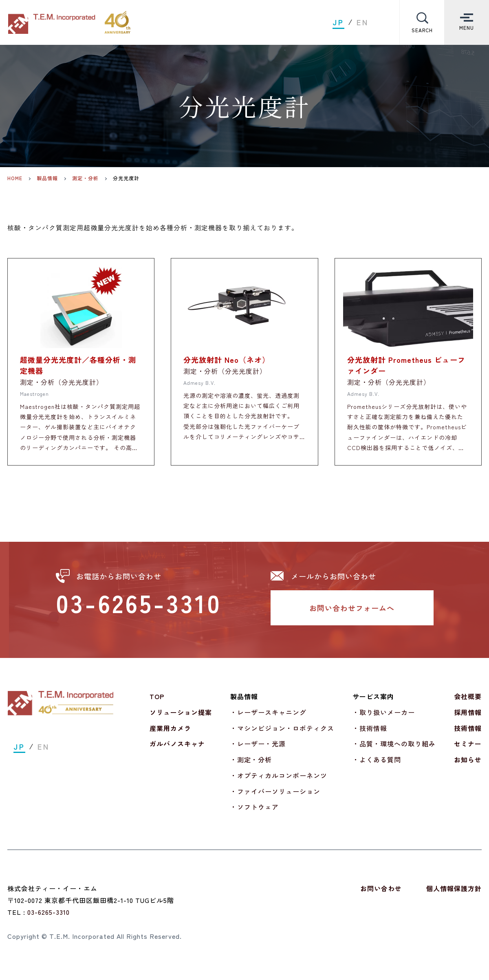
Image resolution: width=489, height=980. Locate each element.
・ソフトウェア (254, 812)
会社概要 (468, 702)
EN (363, 22)
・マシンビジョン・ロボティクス (282, 733)
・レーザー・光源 (258, 749)
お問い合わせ (381, 894)
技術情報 (468, 733)
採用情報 (468, 717)
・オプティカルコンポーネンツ (279, 781)
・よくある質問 (377, 765)
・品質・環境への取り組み (394, 749)
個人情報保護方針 (454, 894)
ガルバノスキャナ (177, 749)
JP (338, 22)
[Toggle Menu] (467, 22)
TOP (157, 702)
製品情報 (47, 178)
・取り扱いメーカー (384, 717)
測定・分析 (85, 178)
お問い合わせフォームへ (352, 613)
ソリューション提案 (181, 717)
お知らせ (468, 765)
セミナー (468, 749)
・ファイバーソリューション (275, 797)
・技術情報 (370, 733)
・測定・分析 (251, 765)
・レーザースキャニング (268, 717)
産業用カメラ (170, 733)
